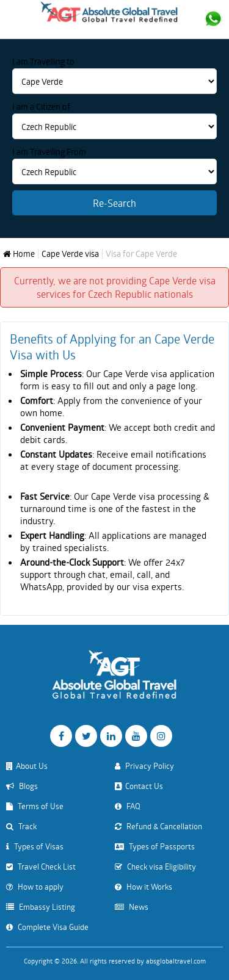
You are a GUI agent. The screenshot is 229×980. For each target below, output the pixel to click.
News (132, 907)
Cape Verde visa (70, 254)
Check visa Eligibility (155, 867)
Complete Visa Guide (47, 927)
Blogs (22, 786)
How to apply (35, 887)
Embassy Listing (41, 907)
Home (19, 254)
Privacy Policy (144, 766)
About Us (27, 766)
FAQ (128, 806)
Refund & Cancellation (158, 826)
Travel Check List (41, 867)
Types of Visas (35, 846)
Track (21, 826)
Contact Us (139, 786)
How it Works (144, 887)
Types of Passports (155, 846)
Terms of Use (35, 806)
